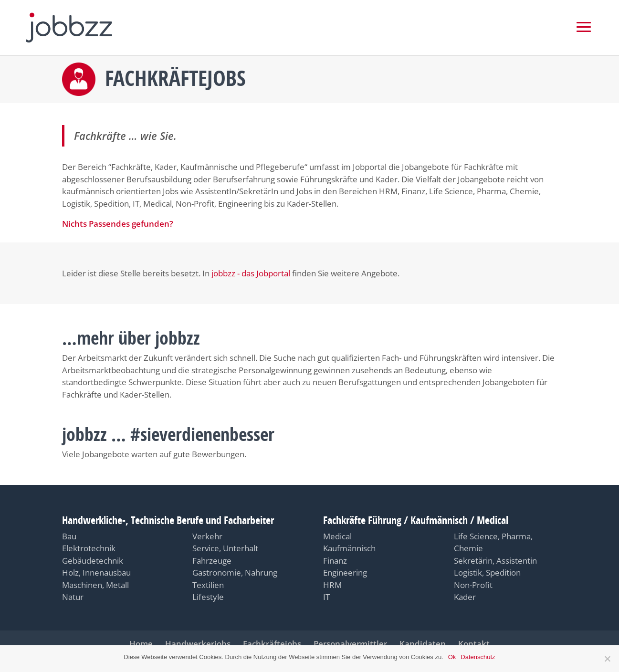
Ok (452, 657)
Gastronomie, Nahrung (235, 572)
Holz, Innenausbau (96, 572)
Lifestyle (208, 597)
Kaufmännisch (349, 548)
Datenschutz (478, 657)
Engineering (345, 572)
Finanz (335, 561)
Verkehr (207, 536)
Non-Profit (473, 585)
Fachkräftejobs (272, 644)
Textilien (208, 585)
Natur (73, 597)
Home (141, 644)
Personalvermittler (350, 644)
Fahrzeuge (212, 561)
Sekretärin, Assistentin (495, 561)
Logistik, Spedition (487, 572)
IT (326, 597)
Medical (337, 536)
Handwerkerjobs (198, 644)
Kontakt (474, 644)
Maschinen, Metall (95, 585)
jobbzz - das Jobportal (251, 273)
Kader (465, 597)
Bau (69, 536)
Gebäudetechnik (93, 561)
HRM (332, 585)
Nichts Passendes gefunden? (118, 224)
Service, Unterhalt (225, 548)
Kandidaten (423, 644)
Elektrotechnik (89, 548)
